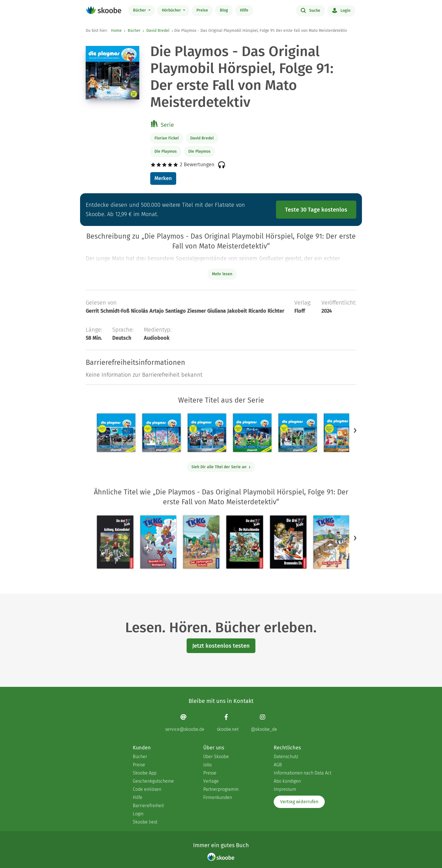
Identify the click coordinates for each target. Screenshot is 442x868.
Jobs (207, 765)
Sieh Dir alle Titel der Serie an (221, 467)
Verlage (211, 781)
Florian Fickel (167, 138)
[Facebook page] (228, 723)
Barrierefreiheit (148, 806)
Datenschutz (286, 757)
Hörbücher (172, 10)
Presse (210, 773)
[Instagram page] (264, 723)
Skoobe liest (145, 822)
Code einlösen (147, 789)
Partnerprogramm (221, 789)
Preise (202, 10)
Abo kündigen (287, 781)
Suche (310, 10)
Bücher (140, 10)
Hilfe (244, 10)
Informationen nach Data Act (302, 773)
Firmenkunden (218, 797)
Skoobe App (145, 773)
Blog (224, 10)
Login (341, 10)
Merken (163, 178)
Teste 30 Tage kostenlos (316, 210)
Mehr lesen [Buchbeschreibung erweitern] (222, 274)
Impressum (285, 789)
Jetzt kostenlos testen (221, 646)
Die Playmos (166, 151)
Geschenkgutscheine (153, 781)
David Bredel (158, 31)
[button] (355, 430)
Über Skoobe (216, 757)
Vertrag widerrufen (299, 802)
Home (116, 31)
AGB (278, 765)
